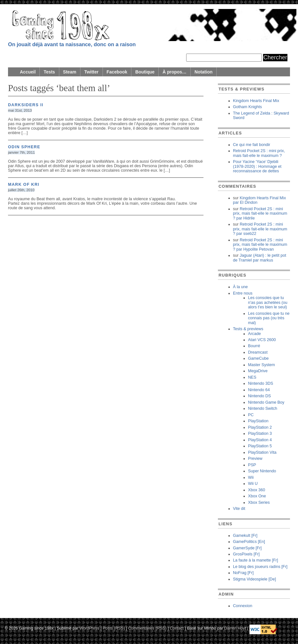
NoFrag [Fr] (243, 573)
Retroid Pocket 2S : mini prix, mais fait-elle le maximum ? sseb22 (260, 229)
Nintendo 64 (259, 390)
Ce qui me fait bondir (252, 145)
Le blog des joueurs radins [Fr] (260, 567)
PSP (252, 465)
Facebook (117, 72)
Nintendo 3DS (261, 383)
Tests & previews (248, 329)
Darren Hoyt (235, 628)
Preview (255, 459)
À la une (240, 287)
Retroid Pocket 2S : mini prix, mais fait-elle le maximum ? (259, 153)
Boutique (145, 72)
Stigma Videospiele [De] (254, 579)
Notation (203, 72)
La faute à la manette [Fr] (256, 560)
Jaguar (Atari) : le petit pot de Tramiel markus (260, 258)
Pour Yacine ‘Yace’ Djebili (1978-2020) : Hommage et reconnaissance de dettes (257, 166)
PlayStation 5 (260, 446)
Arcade (254, 334)
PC (251, 415)
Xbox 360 (257, 490)
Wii (251, 477)
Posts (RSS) (114, 628)
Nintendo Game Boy (266, 402)
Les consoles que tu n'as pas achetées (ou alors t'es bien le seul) (268, 302)
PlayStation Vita (262, 452)
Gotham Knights (247, 107)
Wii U (253, 484)
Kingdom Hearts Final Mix (256, 101)
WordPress (89, 628)
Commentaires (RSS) (147, 628)
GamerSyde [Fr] (247, 548)
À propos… (174, 72)
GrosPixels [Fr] (246, 554)
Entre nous (243, 293)
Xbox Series (259, 502)
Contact (177, 628)
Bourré (254, 346)
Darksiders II (26, 105)
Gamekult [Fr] (245, 536)
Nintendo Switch (263, 408)
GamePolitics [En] (249, 542)
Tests (49, 72)
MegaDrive (258, 371)
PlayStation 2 (260, 427)
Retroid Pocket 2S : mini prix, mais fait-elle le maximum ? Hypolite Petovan (260, 245)
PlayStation (258, 421)
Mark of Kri (24, 185)
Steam (70, 72)
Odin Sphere (24, 147)
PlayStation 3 (260, 434)
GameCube (258, 358)
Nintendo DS (259, 396)
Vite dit (239, 509)
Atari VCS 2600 (262, 340)
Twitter (91, 72)
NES (252, 377)
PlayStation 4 (260, 440)
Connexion (243, 606)
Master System (261, 365)
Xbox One (257, 496)
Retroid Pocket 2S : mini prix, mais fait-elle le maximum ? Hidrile (260, 214)
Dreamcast (258, 352)
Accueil (28, 72)
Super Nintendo (262, 471)
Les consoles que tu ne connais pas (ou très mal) (269, 318)
